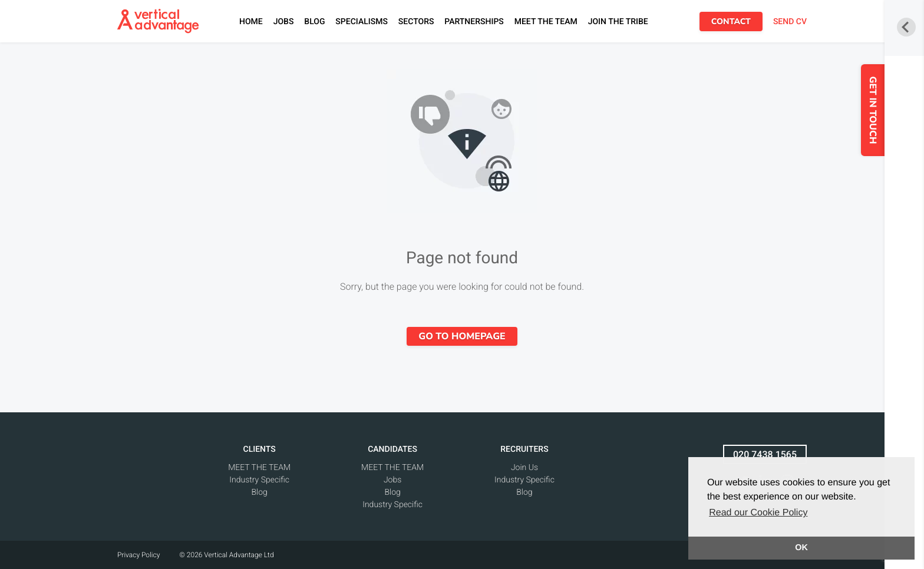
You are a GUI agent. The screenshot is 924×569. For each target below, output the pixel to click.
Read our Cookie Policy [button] (758, 513)
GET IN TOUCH (890, 110)
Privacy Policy (138, 555)
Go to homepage (462, 336)
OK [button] (801, 548)
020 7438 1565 (765, 454)
